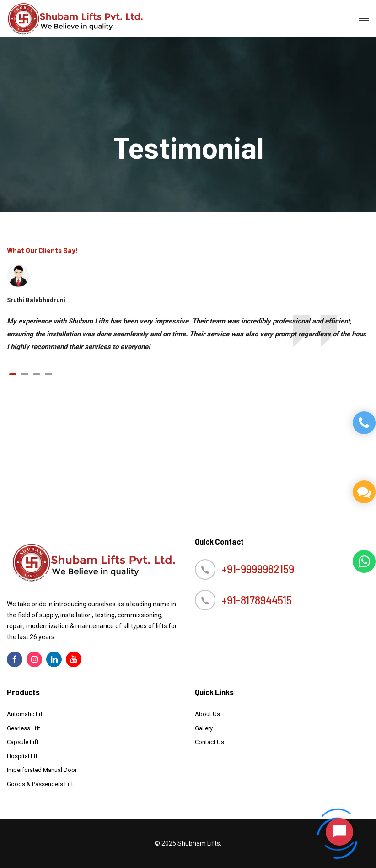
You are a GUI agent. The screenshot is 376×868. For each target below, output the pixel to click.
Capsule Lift (23, 742)
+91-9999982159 (258, 569)
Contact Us (209, 742)
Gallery (204, 728)
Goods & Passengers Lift (40, 784)
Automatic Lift (26, 714)
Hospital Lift (23, 756)
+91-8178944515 (257, 600)
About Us (207, 714)
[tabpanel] (188, 334)
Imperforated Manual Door (42, 770)
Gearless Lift (24, 728)
